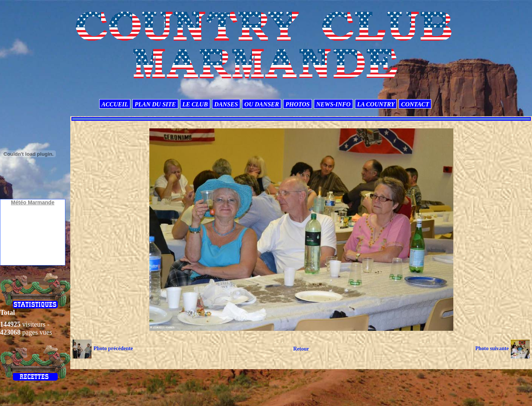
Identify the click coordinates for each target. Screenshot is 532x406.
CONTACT (415, 104)
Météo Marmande (33, 202)
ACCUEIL (115, 104)
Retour (301, 349)
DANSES (226, 104)
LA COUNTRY (376, 104)
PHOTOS (298, 104)
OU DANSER (262, 104)
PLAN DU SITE (155, 104)
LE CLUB (195, 104)
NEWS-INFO (333, 104)
